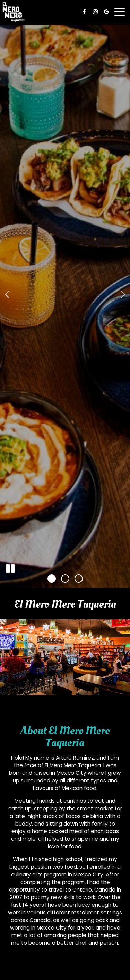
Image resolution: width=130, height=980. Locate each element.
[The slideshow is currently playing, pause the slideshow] (10, 569)
